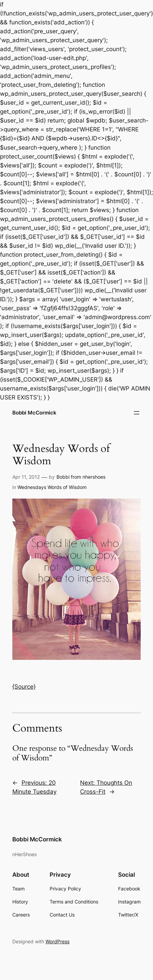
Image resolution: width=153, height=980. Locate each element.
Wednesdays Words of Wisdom (52, 487)
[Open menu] (137, 413)
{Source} (24, 687)
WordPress (58, 941)
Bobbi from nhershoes (81, 477)
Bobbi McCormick (34, 413)
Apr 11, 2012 (26, 477)
